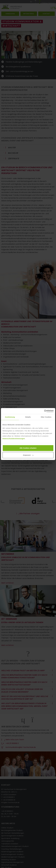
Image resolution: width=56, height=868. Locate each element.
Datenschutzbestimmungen (14, 439)
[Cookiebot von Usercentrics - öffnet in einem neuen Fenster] (44, 411)
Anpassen (28, 455)
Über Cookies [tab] (46, 417)
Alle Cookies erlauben (28, 448)
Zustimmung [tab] (10, 417)
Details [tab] (28, 417)
